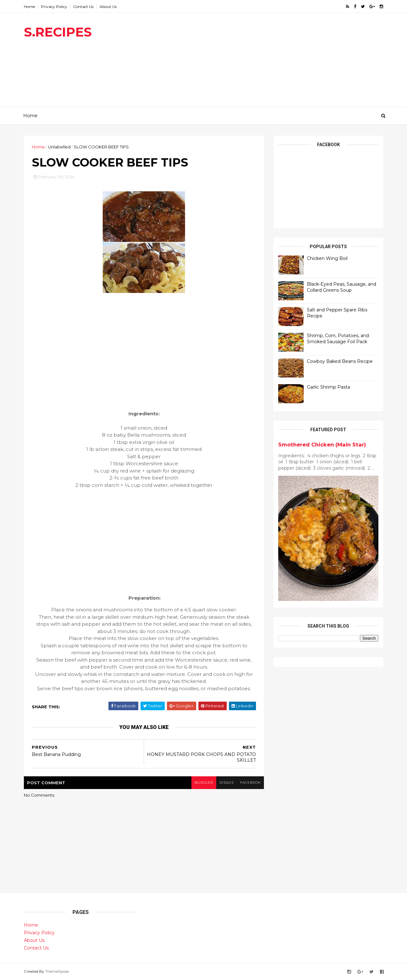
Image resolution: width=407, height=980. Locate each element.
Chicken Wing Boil (327, 258)
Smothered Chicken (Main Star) (322, 445)
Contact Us (83, 7)
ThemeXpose (57, 971)
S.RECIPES (58, 32)
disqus (227, 783)
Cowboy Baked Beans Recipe (340, 361)
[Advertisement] (267, 62)
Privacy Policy (54, 7)
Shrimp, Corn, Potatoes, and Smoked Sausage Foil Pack (338, 339)
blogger (204, 783)
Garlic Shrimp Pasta (328, 387)
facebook (250, 783)
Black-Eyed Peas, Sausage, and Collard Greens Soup (341, 287)
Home (29, 7)
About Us (108, 7)
